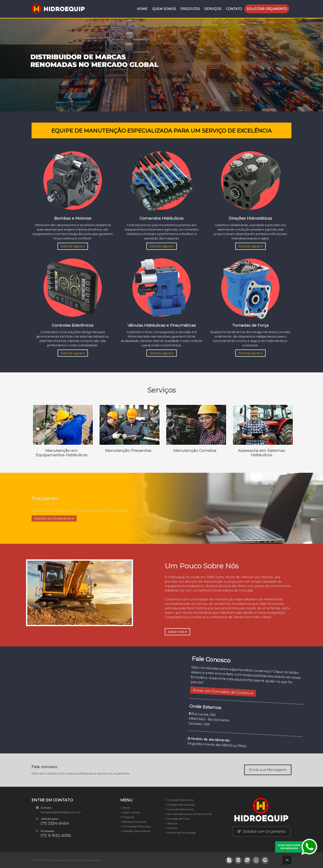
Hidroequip (57, 860)
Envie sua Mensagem (268, 770)
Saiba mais (177, 632)
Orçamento (267, 9)
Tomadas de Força (178, 819)
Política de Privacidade (181, 833)
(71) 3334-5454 (55, 823)
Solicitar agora (73, 246)
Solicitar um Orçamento (262, 831)
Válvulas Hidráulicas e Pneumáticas (189, 814)
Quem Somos (164, 9)
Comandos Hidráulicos (137, 826)
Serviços (213, 9)
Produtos (190, 9)
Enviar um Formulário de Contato (216, 689)
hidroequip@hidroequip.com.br (61, 812)
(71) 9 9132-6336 (56, 835)
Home (142, 9)
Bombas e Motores (134, 822)
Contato (234, 9)
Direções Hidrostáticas (136, 831)
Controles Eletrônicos (180, 800)
